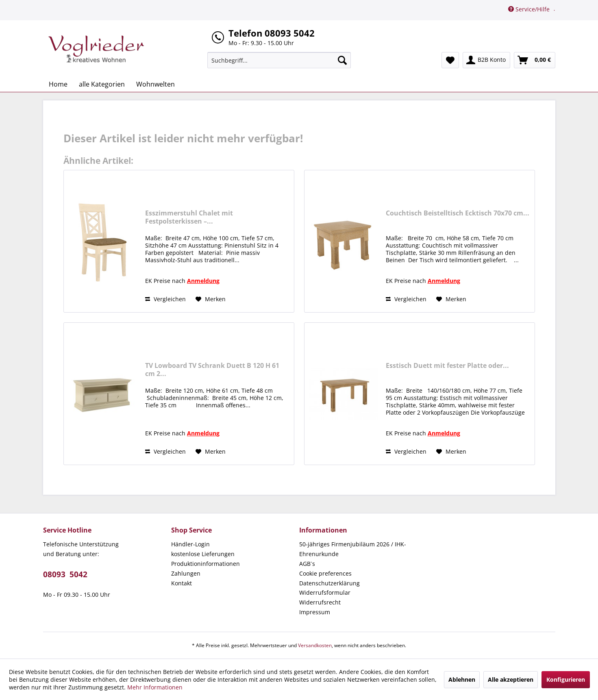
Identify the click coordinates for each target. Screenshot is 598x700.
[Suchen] (342, 60)
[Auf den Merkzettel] (211, 299)
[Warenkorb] (535, 60)
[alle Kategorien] (102, 84)
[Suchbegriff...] (279, 60)
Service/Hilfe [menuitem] (530, 9)
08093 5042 (65, 574)
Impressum (315, 612)
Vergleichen (165, 299)
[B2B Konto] (486, 60)
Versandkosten (315, 645)
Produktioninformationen (205, 564)
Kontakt (182, 583)
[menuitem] (279, 60)
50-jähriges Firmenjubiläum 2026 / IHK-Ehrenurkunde (353, 549)
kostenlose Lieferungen (203, 554)
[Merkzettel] (450, 60)
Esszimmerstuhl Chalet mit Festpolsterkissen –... (189, 217)
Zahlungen (186, 573)
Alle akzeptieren (511, 679)
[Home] (58, 84)
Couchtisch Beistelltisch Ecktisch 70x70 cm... (458, 213)
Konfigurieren (566, 679)
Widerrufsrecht (320, 602)
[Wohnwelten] (155, 84)
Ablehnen (462, 679)
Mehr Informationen (155, 687)
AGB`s (307, 564)
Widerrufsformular (325, 592)
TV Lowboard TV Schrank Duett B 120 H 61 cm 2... (212, 370)
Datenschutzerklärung (329, 583)
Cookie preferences (325, 573)
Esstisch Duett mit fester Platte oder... (447, 366)
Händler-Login (190, 544)
